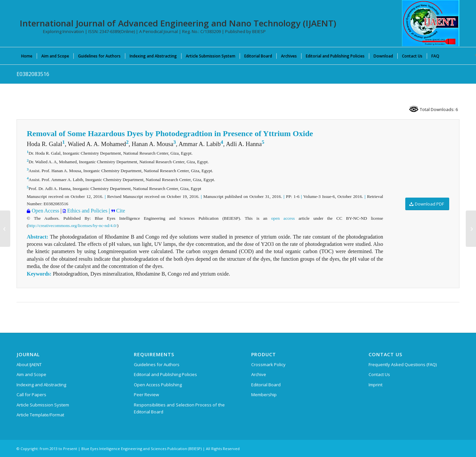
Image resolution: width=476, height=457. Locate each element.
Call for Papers (31, 395)
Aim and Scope (31, 374)
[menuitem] (27, 56)
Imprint (376, 385)
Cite (120, 211)
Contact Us (379, 374)
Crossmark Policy (268, 364)
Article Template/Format (40, 415)
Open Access (45, 211)
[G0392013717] (5, 229)
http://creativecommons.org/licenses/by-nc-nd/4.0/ (72, 226)
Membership (264, 395)
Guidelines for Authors (157, 364)
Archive (259, 374)
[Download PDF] (427, 204)
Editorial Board (266, 385)
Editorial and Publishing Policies (165, 374)
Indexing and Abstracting (41, 385)
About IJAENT (29, 364)
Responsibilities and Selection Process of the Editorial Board (179, 408)
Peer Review (146, 395)
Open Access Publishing (158, 385)
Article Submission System (43, 405)
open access (283, 218)
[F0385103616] (471, 229)
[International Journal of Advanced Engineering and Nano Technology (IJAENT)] (431, 23)
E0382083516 (33, 74)
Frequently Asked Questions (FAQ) (403, 364)
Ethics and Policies (87, 211)
